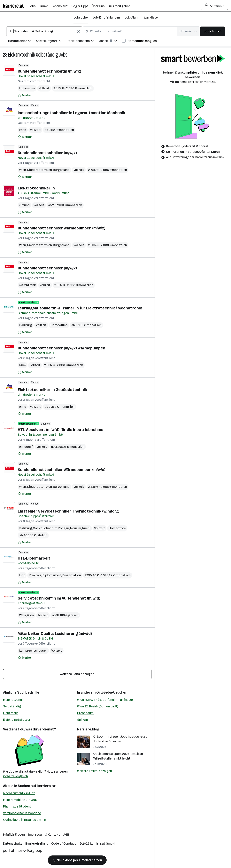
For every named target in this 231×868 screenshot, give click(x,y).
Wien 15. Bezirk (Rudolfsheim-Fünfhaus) (105, 700)
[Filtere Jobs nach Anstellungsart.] (51, 41)
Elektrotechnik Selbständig (33, 55)
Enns (23, 130)
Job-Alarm (132, 17)
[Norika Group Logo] (23, 852)
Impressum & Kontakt (44, 835)
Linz (22, 575)
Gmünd (24, 205)
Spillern (83, 720)
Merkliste (151, 17)
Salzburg (26, 325)
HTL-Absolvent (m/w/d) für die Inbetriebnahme (61, 430)
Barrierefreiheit (37, 844)
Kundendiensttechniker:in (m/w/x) (49, 71)
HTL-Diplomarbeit (34, 558)
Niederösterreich (39, 170)
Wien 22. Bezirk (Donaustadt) (98, 706)
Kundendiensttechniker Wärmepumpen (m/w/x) (62, 228)
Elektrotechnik (14, 700)
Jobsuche (81, 17)
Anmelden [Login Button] (215, 6)
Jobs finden (213, 31)
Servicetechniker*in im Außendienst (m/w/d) (59, 598)
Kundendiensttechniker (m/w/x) (47, 153)
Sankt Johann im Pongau (51, 528)
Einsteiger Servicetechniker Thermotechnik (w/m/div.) (69, 511)
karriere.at (46, 786)
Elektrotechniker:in (36, 188)
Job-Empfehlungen (106, 17)
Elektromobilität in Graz (20, 800)
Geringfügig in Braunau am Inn (25, 820)
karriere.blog (88, 729)
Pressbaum (85, 713)
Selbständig (12, 706)
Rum (23, 365)
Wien (23, 170)
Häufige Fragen (14, 835)
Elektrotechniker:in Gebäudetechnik (52, 390)
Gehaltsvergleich (15, 776)
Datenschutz (12, 844)
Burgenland (61, 170)
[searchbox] (44, 31)
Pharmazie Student (17, 806)
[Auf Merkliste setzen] (25, 95)
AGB (66, 835)
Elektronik (10, 713)
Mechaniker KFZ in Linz (19, 793)
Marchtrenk (28, 285)
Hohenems (27, 88)
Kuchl (86, 528)
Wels (23, 615)
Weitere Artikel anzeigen (95, 771)
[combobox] (44, 31)
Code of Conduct (64, 844)
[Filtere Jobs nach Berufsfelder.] (22, 41)
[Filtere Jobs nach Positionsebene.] (83, 41)
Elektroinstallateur (17, 720)
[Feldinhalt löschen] (79, 31)
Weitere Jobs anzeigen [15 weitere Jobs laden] (77, 674)
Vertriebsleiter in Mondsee (22, 813)
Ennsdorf (26, 447)
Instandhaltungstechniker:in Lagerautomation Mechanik (72, 113)
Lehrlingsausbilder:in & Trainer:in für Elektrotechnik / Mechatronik (80, 308)
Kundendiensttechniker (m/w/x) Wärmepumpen (62, 348)
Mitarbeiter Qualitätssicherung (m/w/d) (55, 633)
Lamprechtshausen (33, 651)
